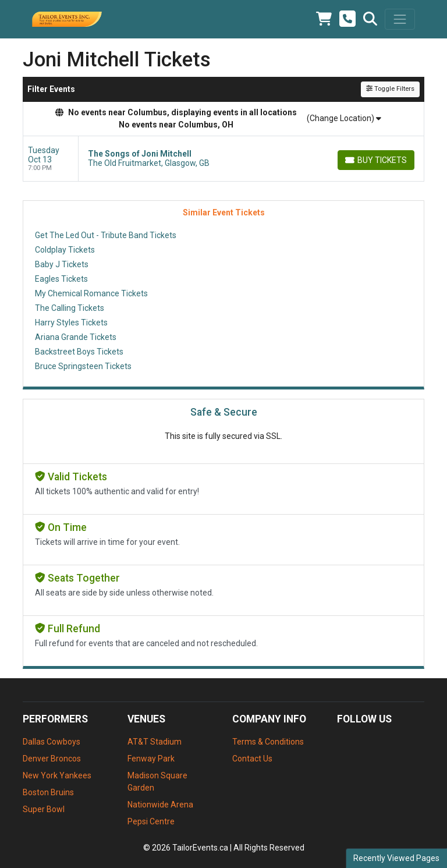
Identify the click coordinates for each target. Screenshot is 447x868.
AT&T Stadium (155, 742)
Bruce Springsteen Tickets (83, 366)
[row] (223, 159)
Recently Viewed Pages (396, 858)
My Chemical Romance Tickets (91, 293)
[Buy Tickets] (376, 160)
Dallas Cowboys (52, 742)
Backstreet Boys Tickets (79, 352)
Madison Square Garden (157, 782)
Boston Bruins (48, 792)
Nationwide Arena (160, 805)
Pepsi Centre (151, 821)
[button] (370, 19)
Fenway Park (151, 759)
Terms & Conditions (268, 742)
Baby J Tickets (62, 264)
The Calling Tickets (70, 308)
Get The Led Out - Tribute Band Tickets (106, 235)
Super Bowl (44, 809)
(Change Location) (344, 118)
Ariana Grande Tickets (76, 337)
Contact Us (252, 759)
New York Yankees (57, 775)
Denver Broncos (52, 759)
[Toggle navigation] (400, 19)
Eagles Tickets (61, 279)
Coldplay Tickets (65, 250)
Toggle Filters (390, 89)
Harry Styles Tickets (71, 323)
